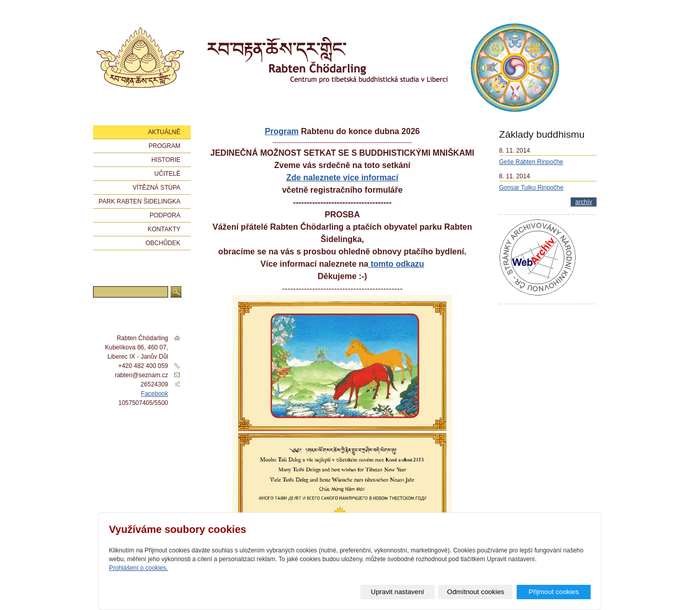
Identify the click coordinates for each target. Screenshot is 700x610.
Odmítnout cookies (476, 592)
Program (282, 131)
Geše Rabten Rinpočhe (531, 162)
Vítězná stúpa (156, 188)
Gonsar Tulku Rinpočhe (531, 188)
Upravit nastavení (398, 592)
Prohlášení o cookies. (139, 568)
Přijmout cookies (554, 592)
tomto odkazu (396, 264)
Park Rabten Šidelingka (140, 201)
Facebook (154, 394)
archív (584, 202)
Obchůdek (163, 243)
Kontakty (164, 229)
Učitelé (167, 174)
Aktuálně (164, 132)
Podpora (165, 215)
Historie (166, 160)
